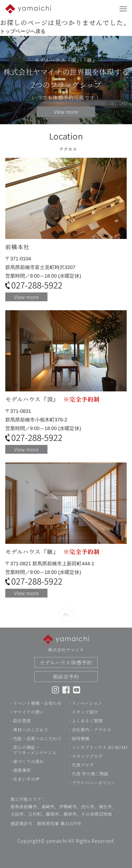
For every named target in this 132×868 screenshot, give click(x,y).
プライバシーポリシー (94, 789)
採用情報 (81, 745)
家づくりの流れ (29, 768)
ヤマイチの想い (29, 719)
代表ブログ (83, 772)
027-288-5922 (37, 285)
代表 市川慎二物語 (90, 780)
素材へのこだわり (31, 736)
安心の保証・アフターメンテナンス (35, 757)
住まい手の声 (26, 786)
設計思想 (22, 727)
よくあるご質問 (87, 727)
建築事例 (22, 777)
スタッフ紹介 (85, 719)
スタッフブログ (87, 763)
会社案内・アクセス (91, 736)
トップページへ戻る (23, 31)
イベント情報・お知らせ (37, 710)
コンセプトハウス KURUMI (100, 754)
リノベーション (87, 710)
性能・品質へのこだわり (37, 745)
